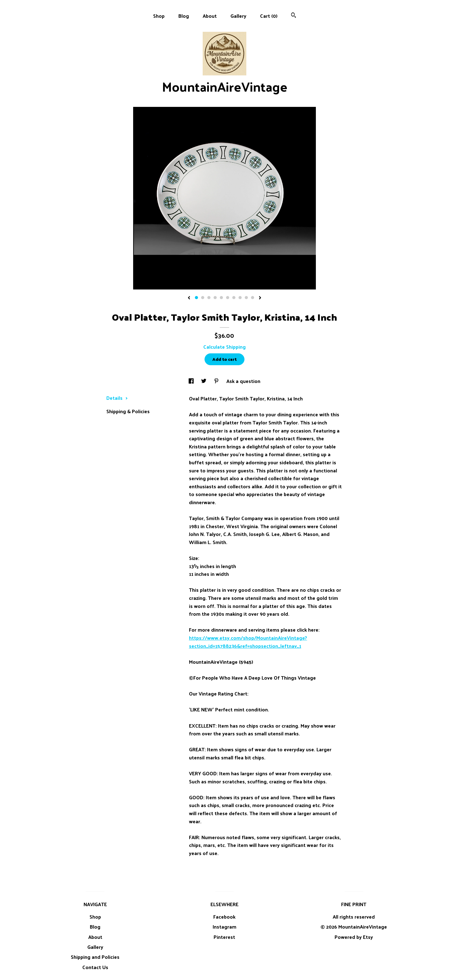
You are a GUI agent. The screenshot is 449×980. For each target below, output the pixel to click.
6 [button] (228, 298)
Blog (184, 16)
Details (117, 398)
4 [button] (215, 298)
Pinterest (224, 937)
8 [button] (240, 298)
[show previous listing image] (189, 298)
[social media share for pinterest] (217, 381)
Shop (159, 16)
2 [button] (203, 298)
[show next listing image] (260, 298)
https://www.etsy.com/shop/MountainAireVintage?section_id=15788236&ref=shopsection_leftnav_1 (248, 642)
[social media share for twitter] (204, 381)
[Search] (294, 16)
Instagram (224, 927)
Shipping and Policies (95, 957)
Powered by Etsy (354, 937)
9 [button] (246, 298)
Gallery (238, 16)
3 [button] (209, 298)
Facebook (224, 917)
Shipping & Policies (128, 411)
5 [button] (221, 298)
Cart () (269, 16)
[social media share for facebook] (192, 381)
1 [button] (196, 298)
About (210, 16)
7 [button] (234, 298)
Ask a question (243, 381)
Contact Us (95, 967)
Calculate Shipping (224, 347)
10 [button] (253, 298)
